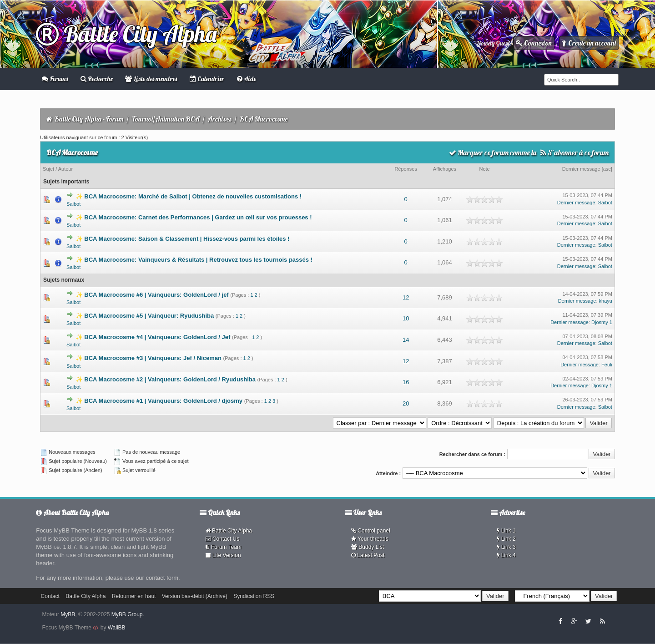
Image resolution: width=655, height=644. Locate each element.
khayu (606, 301)
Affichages (445, 169)
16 (406, 382)
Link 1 (506, 531)
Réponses (406, 169)
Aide (247, 79)
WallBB (117, 628)
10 (406, 318)
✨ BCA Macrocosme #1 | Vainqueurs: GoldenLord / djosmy (159, 401)
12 (406, 297)
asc (607, 169)
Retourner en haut (134, 596)
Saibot (73, 204)
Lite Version (223, 555)
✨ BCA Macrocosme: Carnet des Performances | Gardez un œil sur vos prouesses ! (194, 217)
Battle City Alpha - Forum (89, 119)
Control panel (371, 531)
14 (406, 340)
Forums (55, 79)
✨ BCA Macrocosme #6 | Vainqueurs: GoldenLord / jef (152, 295)
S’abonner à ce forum (574, 152)
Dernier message (581, 169)
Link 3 (506, 547)
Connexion (534, 43)
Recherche (97, 79)
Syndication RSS (254, 596)
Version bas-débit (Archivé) (195, 596)
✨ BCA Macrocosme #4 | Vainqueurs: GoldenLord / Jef (153, 337)
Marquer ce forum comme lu (493, 152)
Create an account (589, 43)
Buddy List (368, 547)
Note (485, 169)
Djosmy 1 (602, 322)
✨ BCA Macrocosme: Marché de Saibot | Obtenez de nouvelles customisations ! (189, 196)
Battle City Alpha (126, 34)
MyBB (68, 614)
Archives (219, 119)
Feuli (607, 365)
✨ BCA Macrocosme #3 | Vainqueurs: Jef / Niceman (149, 358)
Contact (50, 596)
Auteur (65, 169)
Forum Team (224, 547)
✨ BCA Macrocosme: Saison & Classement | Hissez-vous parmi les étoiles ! (183, 239)
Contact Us (223, 539)
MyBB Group (127, 614)
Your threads (370, 539)
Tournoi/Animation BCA (166, 119)
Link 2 (506, 539)
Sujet (48, 169)
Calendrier (207, 79)
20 (406, 403)
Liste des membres (151, 79)
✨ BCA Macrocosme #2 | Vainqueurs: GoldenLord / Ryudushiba (166, 379)
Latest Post (368, 555)
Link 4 (506, 555)
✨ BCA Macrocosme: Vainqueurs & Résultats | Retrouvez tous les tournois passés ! (194, 260)
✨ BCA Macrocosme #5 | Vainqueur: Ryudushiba (145, 316)
